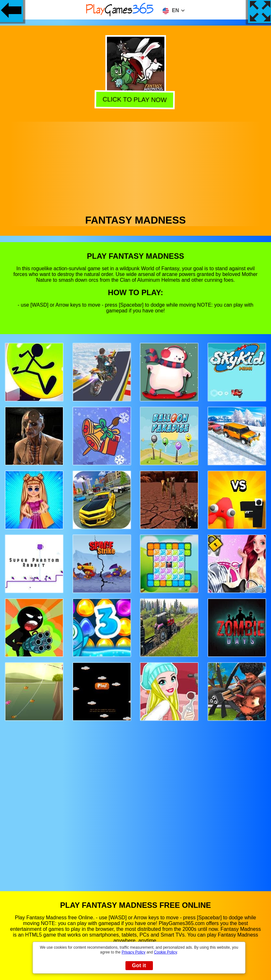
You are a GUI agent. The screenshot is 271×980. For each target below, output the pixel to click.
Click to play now (136, 100)
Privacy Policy (134, 952)
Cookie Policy (165, 952)
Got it (139, 965)
